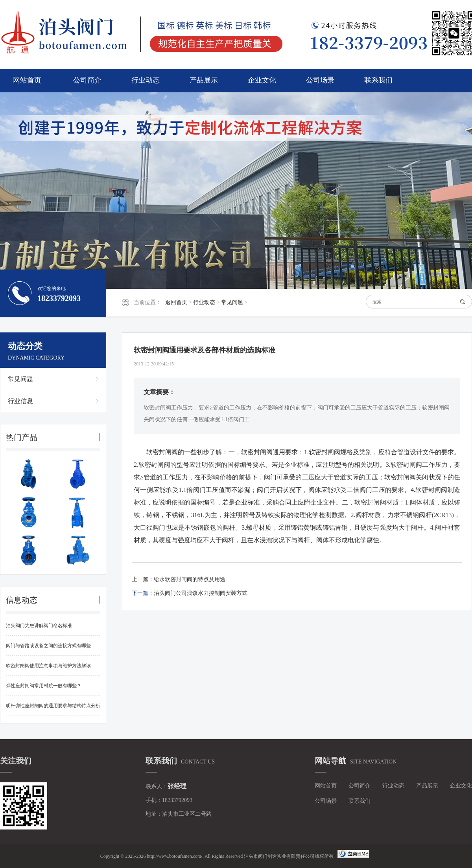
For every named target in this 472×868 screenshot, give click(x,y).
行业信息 (20, 401)
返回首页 (176, 302)
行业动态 (146, 80)
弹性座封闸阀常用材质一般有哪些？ (44, 686)
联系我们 (378, 80)
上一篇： (143, 579)
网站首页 (27, 80)
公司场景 (320, 80)
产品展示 (204, 80)
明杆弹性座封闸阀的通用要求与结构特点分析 (53, 706)
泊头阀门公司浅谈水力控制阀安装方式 (201, 593)
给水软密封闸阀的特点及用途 (190, 579)
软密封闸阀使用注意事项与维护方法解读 (48, 666)
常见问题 (232, 302)
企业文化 (262, 80)
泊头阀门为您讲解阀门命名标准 (39, 626)
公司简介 (87, 80)
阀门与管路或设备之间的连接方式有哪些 (48, 646)
